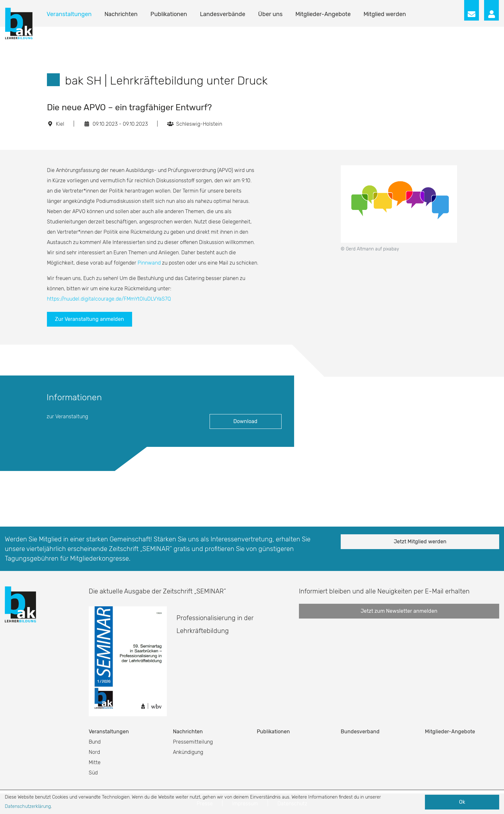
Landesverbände (223, 14)
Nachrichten (121, 14)
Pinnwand (149, 263)
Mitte (95, 762)
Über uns (270, 14)
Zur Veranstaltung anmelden (90, 319)
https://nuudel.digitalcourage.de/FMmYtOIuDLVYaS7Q (109, 299)
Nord (94, 752)
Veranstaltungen (69, 14)
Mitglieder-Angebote (323, 14)
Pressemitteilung (193, 742)
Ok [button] (462, 802)
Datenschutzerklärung (28, 806)
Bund (95, 742)
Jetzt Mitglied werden (420, 542)
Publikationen (169, 14)
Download (245, 421)
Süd (93, 773)
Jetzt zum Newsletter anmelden (399, 611)
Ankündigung (188, 752)
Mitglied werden (385, 14)
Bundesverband (360, 732)
